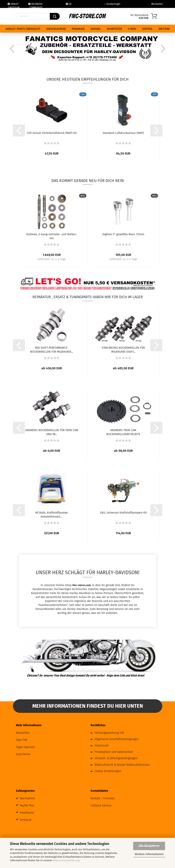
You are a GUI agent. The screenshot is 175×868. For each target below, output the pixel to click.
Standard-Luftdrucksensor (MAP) (123, 133)
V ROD (132, 29)
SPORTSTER (114, 29)
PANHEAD (78, 29)
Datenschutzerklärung (66, 860)
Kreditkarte (27, 813)
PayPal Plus (27, 806)
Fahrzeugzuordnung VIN (109, 733)
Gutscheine (23, 754)
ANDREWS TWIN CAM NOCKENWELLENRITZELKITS (123, 432)
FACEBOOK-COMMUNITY (36, 5)
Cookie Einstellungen (108, 771)
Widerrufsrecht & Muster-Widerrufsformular (122, 765)
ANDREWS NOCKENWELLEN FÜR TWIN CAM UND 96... (52, 432)
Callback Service (101, 806)
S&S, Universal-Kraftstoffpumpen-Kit (123, 513)
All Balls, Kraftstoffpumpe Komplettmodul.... (52, 514)
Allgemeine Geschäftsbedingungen (117, 739)
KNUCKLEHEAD (56, 29)
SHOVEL (96, 29)
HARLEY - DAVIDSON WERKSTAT (14, 5)
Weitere (164, 29)
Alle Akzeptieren (149, 846)
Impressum (102, 746)
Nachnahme (27, 798)
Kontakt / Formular (103, 798)
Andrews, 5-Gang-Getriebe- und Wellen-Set (52, 236)
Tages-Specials (25, 747)
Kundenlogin (112, 4)
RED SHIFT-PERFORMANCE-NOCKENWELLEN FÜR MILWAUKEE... (52, 349)
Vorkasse (26, 820)
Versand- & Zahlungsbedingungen (116, 758)
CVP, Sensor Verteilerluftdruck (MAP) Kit (52, 133)
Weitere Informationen (149, 854)
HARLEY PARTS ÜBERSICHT (23, 29)
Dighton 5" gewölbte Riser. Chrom (123, 234)
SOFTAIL (147, 29)
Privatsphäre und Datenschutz (114, 752)
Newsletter (23, 733)
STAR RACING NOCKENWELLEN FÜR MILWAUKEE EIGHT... (123, 349)
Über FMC (22, 740)
